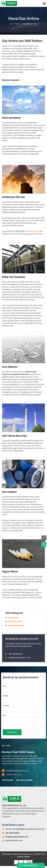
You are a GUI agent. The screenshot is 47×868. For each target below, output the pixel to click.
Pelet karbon (34, 231)
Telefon (6, 696)
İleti (4, 715)
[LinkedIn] (26, 862)
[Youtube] (30, 862)
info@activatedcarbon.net (17, 771)
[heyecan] (21, 862)
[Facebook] (16, 862)
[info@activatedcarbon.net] (3, 771)
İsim (4, 686)
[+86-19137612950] (3, 775)
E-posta (6, 706)
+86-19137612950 (14, 774)
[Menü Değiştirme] (44, 3)
